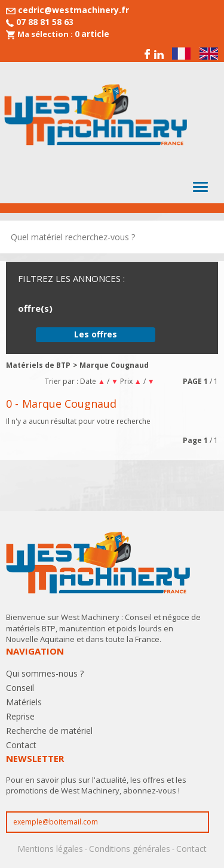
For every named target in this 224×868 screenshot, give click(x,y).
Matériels (24, 702)
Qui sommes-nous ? (45, 673)
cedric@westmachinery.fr (73, 10)
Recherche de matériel (49, 731)
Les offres (96, 334)
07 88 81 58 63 (45, 22)
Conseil (20, 688)
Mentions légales (50, 849)
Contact (21, 745)
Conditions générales (130, 849)
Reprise (20, 716)
